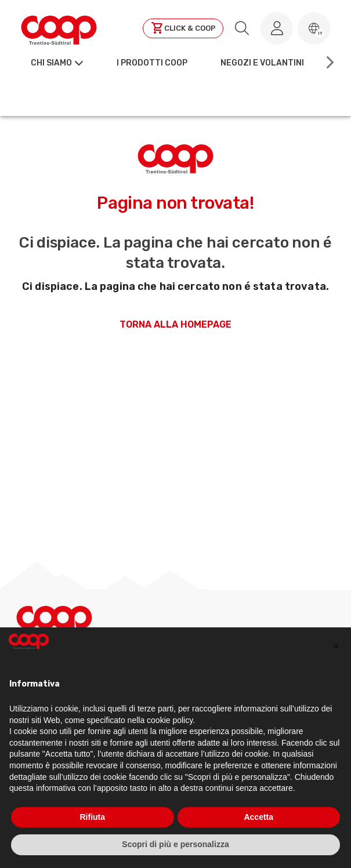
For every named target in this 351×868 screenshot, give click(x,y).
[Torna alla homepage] (59, 28)
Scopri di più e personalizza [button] (175, 844)
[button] (314, 28)
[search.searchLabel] (242, 28)
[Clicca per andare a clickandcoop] (183, 28)
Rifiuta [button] (92, 817)
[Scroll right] (329, 63)
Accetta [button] (258, 817)
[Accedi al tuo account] (277, 28)
